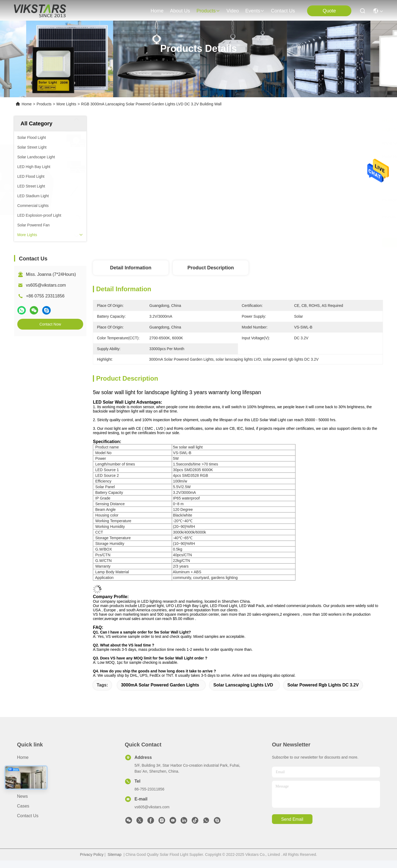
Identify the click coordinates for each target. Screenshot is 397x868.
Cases (23, 806)
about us (180, 11)
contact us (283, 11)
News (22, 796)
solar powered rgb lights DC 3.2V (323, 685)
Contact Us (28, 816)
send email (292, 819)
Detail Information (131, 268)
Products (44, 104)
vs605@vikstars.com (46, 285)
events (255, 11)
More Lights (66, 104)
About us (26, 767)
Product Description (211, 268)
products (208, 11)
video (233, 11)
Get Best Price (284, 243)
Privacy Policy (92, 854)
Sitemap (114, 854)
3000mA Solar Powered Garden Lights (160, 685)
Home (157, 11)
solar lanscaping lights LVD (243, 685)
